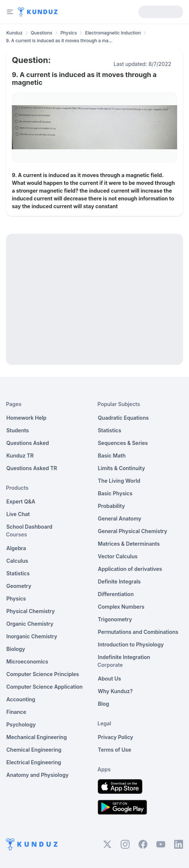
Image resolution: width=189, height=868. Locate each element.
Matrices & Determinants (129, 544)
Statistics (18, 573)
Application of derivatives (130, 569)
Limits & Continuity (122, 468)
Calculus (17, 561)
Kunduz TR (20, 455)
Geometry (19, 586)
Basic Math (112, 455)
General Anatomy (120, 518)
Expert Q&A (21, 501)
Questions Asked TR (32, 468)
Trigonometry (115, 619)
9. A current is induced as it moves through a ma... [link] (59, 41)
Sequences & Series (123, 443)
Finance (16, 712)
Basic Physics (115, 493)
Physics (69, 33)
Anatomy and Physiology (38, 775)
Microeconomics (27, 661)
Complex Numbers (121, 607)
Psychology (21, 724)
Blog (104, 704)
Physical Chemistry (31, 611)
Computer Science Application (45, 687)
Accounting (21, 699)
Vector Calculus (118, 556)
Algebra (16, 548)
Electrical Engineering (34, 762)
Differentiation (116, 594)
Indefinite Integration (124, 657)
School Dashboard (29, 527)
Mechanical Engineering (37, 737)
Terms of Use (115, 750)
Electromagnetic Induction (113, 33)
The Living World (119, 481)
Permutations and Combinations (138, 632)
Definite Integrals (120, 581)
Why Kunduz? (115, 691)
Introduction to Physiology (131, 644)
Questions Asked (28, 443)
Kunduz (14, 33)
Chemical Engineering (34, 750)
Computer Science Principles (43, 674)
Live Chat (18, 514)
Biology (16, 649)
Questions (42, 33)
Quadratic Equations (123, 418)
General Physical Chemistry (133, 531)
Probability (112, 506)
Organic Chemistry (30, 624)
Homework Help (26, 418)
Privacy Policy (116, 737)
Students (18, 430)
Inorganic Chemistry (32, 636)
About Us (110, 679)
